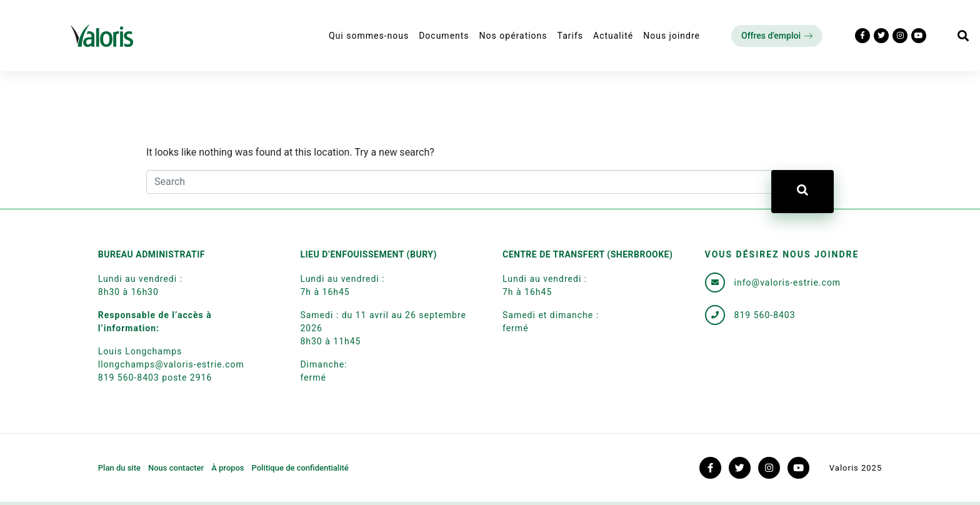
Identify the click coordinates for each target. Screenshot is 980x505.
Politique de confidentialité (300, 468)
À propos (227, 468)
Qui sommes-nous (369, 36)
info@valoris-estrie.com (788, 282)
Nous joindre (672, 36)
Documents (444, 36)
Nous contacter (176, 468)
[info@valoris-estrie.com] (715, 282)
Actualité (613, 36)
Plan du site (119, 468)
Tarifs (570, 36)
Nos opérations (513, 36)
